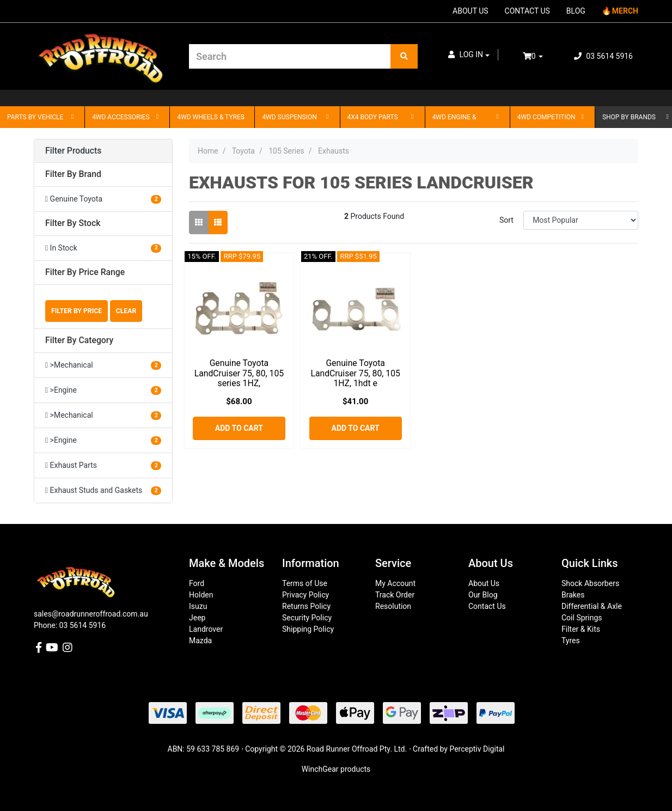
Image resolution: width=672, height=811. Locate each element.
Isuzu (198, 606)
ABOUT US (471, 11)
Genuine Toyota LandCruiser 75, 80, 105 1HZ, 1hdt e (355, 373)
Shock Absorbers (590, 583)
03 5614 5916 (603, 56)
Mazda (200, 641)
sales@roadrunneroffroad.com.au (91, 614)
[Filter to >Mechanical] (103, 365)
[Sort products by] (581, 220)
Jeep (197, 618)
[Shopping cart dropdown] (540, 56)
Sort (506, 220)
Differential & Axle (592, 606)
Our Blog (483, 595)
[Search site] (404, 56)
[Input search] (290, 56)
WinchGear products (336, 769)
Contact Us (487, 606)
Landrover (206, 629)
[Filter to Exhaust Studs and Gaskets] (103, 490)
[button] (469, 55)
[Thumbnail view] (199, 222)
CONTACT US (527, 11)
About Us (484, 583)
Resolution (393, 606)
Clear (126, 311)
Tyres (571, 641)
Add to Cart (239, 428)
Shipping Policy (308, 629)
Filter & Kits (581, 629)
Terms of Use (305, 583)
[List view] (218, 222)
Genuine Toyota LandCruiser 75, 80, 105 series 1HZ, (239, 373)
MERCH (625, 11)
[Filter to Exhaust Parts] (103, 465)
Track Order (395, 595)
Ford (197, 583)
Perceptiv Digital (477, 749)
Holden (201, 595)
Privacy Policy (306, 595)
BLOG (576, 11)
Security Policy (307, 618)
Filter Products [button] (73, 151)
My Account (395, 583)
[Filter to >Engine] (103, 390)
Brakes (573, 595)
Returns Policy (306, 606)
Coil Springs (582, 618)
